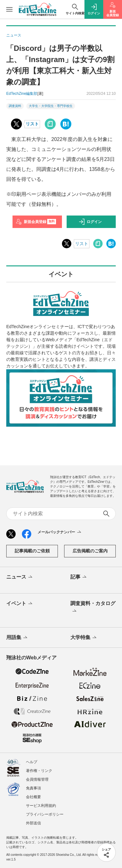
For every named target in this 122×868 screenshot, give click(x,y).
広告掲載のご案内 (90, 551)
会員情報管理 (37, 779)
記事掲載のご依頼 (32, 551)
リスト (32, 124)
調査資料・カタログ (93, 608)
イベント (20, 604)
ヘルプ (32, 762)
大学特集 (84, 638)
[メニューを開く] (9, 9)
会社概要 (33, 797)
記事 (79, 577)
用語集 (17, 638)
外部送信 (33, 823)
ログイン (90, 222)
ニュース (20, 577)
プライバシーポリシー (45, 814)
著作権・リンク (39, 771)
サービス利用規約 (41, 806)
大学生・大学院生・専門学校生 (51, 106)
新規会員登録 (36, 222)
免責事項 (33, 788)
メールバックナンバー (60, 532)
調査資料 (15, 106)
